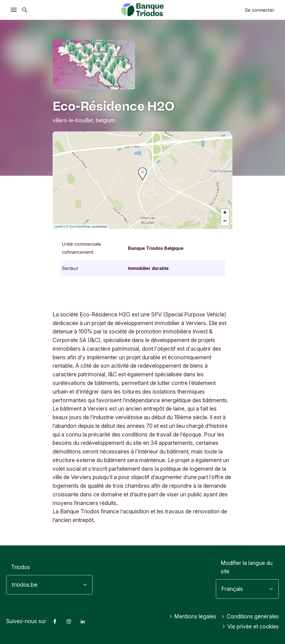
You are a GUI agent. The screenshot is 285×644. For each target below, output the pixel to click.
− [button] (225, 221)
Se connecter (260, 10)
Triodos (21, 567)
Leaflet (59, 226)
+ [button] (225, 213)
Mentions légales (193, 616)
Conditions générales (250, 616)
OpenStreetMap (80, 226)
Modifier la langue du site (247, 567)
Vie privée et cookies (250, 626)
